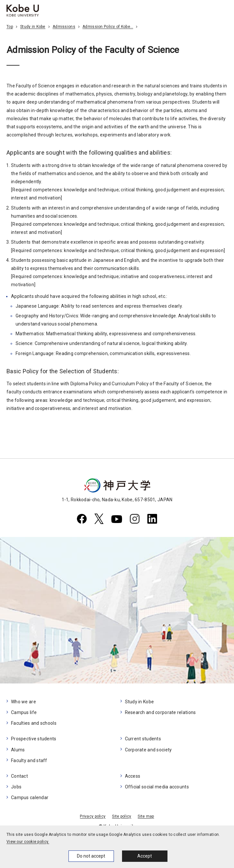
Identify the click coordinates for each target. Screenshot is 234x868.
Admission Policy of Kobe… (108, 27)
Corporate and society (148, 750)
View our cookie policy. (28, 842)
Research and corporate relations (160, 712)
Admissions (64, 27)
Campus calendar (30, 798)
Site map (146, 816)
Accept (145, 856)
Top (10, 27)
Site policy (122, 816)
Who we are (24, 702)
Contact (19, 776)
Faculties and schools (34, 723)
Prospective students (34, 739)
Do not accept (91, 856)
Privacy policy (93, 816)
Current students (143, 739)
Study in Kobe (33, 27)
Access (133, 776)
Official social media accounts (157, 787)
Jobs (16, 787)
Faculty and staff (29, 760)
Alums (18, 750)
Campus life (24, 712)
